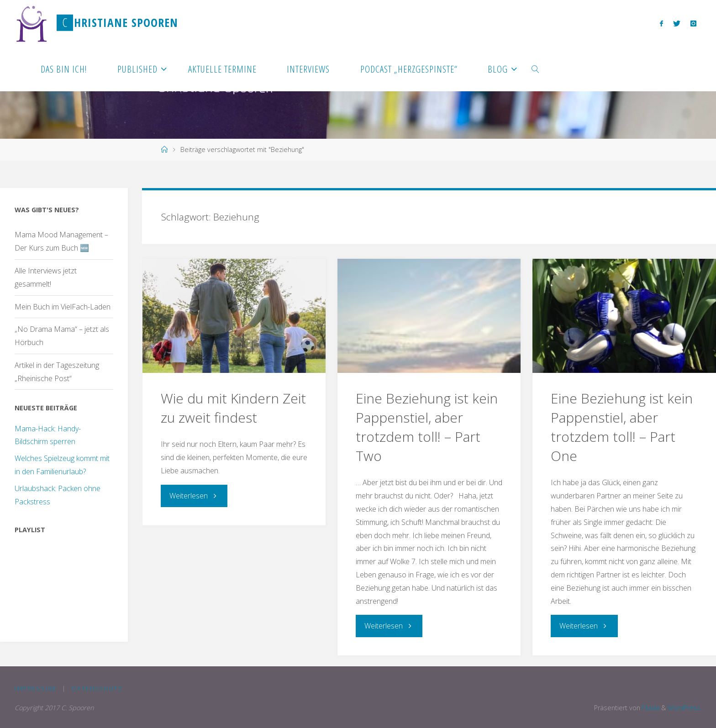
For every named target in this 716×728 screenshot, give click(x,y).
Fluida (648, 707)
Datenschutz (97, 688)
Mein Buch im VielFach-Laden (63, 307)
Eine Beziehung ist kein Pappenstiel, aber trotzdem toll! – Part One (622, 427)
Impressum (35, 688)
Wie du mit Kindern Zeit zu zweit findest (233, 408)
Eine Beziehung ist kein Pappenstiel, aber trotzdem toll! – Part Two (427, 427)
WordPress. (684, 707)
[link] (536, 68)
